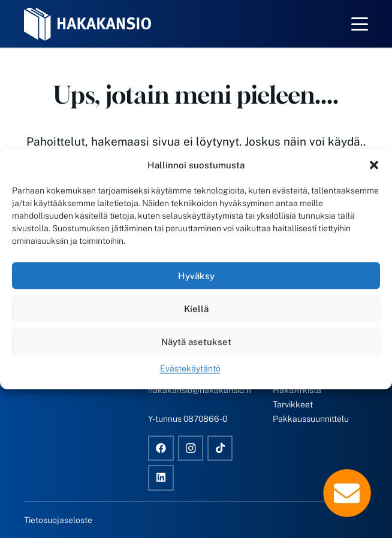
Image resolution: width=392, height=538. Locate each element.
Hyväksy (196, 275)
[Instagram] (191, 448)
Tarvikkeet (293, 404)
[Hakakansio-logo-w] (88, 24)
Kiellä (196, 308)
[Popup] (347, 493)
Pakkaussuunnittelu (311, 419)
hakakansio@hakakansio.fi (200, 390)
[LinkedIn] (161, 478)
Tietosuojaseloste (58, 520)
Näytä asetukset (196, 341)
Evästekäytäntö (190, 368)
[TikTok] (220, 448)
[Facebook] (161, 448)
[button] (374, 165)
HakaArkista (297, 390)
